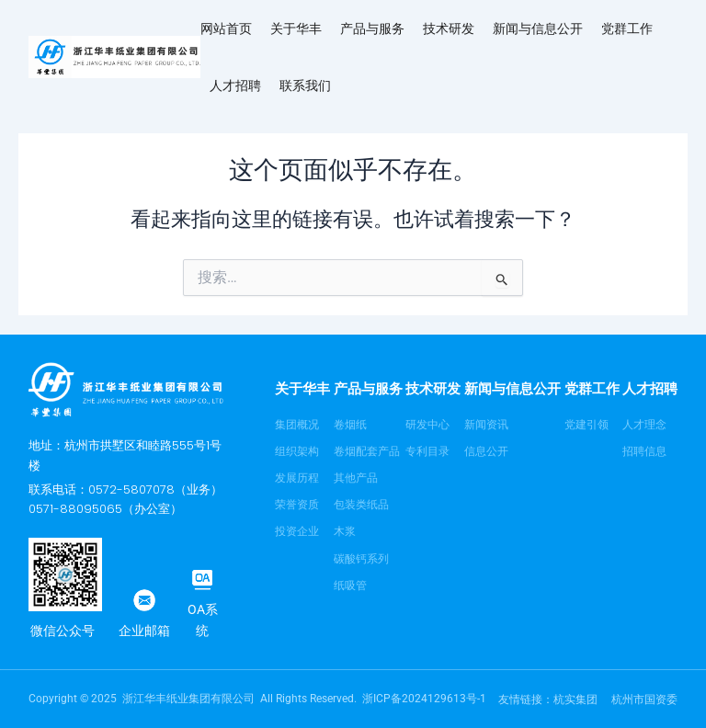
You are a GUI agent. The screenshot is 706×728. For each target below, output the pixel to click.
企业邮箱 (144, 631)
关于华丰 (296, 28)
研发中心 (427, 425)
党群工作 (627, 28)
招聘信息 (644, 451)
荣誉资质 (297, 505)
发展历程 (297, 478)
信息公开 (486, 451)
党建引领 (586, 425)
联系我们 (305, 85)
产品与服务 (372, 28)
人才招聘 (235, 85)
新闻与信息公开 (538, 28)
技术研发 (449, 28)
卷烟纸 (350, 425)
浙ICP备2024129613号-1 (424, 699)
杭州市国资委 (644, 700)
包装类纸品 (361, 505)
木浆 (345, 531)
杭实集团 (575, 700)
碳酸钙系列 (361, 559)
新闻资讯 (486, 425)
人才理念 (644, 425)
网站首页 (226, 28)
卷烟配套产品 (367, 451)
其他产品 (356, 478)
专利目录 (427, 451)
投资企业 (297, 531)
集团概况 (297, 425)
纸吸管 (350, 586)
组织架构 (297, 451)
